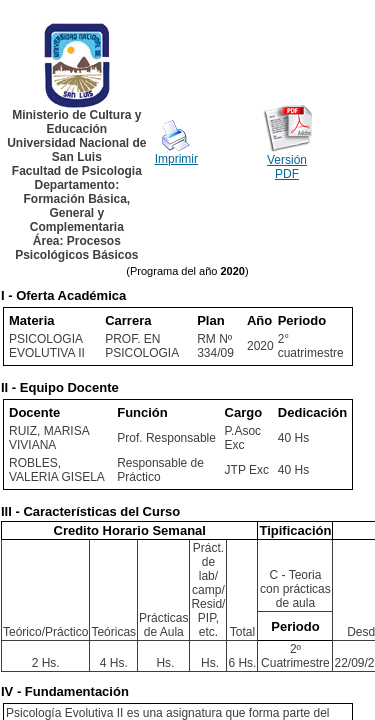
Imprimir (176, 159)
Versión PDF (287, 167)
